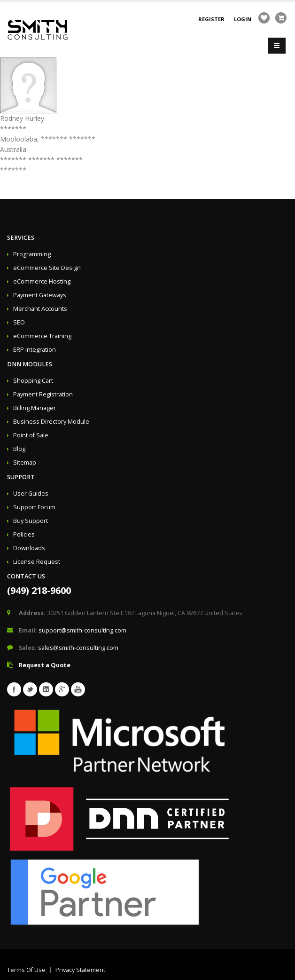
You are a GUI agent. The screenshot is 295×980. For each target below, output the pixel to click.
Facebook (14, 689)
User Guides (31, 494)
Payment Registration (43, 394)
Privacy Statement (80, 970)
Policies (24, 534)
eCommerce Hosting (42, 281)
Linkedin (46, 689)
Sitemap (25, 462)
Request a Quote (45, 665)
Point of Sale (31, 435)
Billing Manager (35, 408)
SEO (19, 322)
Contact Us (26, 576)
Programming (32, 254)
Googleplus (62, 689)
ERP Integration (35, 350)
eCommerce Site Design (47, 268)
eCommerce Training (42, 336)
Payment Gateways (40, 295)
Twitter (30, 689)
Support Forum (34, 507)
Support (21, 477)
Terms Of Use (26, 970)
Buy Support (31, 521)
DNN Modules (30, 364)
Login (243, 19)
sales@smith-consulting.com (78, 648)
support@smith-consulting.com (82, 630)
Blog (19, 449)
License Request (37, 562)
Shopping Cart (33, 381)
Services (21, 238)
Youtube (78, 689)
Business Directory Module (51, 422)
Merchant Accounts (40, 309)
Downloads (29, 548)
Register (211, 19)
